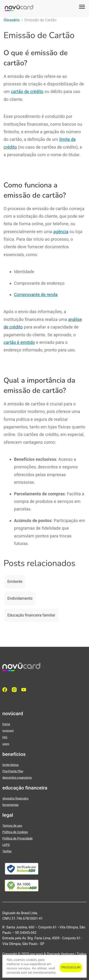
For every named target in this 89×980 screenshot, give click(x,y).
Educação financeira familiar (31, 615)
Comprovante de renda (36, 295)
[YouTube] (25, 690)
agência (61, 232)
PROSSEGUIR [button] (71, 967)
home (6, 724)
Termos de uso (12, 826)
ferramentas (10, 805)
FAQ (5, 737)
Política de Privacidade (17, 838)
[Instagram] (15, 690)
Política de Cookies (15, 832)
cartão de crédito (27, 91)
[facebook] (6, 690)
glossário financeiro (15, 798)
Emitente (15, 582)
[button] (82, 7)
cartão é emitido (19, 342)
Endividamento (20, 598)
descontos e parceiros (17, 778)
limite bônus (11, 765)
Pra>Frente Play (13, 771)
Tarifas (7, 851)
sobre (6, 744)
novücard (8, 731)
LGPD (6, 845)
